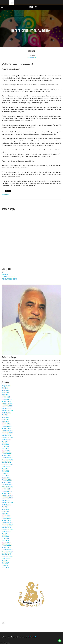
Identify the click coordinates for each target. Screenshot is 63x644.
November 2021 (7, 487)
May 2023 (5, 446)
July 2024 (5, 415)
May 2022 (5, 473)
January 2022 (6, 482)
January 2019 (6, 520)
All (3, 272)
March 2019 (6, 516)
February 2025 (7, 399)
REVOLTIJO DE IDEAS (9, 279)
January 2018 (6, 547)
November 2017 (7, 552)
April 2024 (5, 422)
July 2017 (5, 561)
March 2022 (6, 478)
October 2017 (7, 554)
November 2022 (7, 460)
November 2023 (7, 433)
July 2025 (5, 388)
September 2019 (7, 502)
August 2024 (6, 413)
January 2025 (6, 401)
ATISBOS (32, 52)
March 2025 (6, 397)
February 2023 (7, 453)
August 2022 (6, 466)
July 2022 (5, 469)
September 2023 (7, 437)
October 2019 (7, 500)
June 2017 (5, 563)
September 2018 (7, 529)
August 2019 (6, 505)
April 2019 (5, 514)
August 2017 (6, 558)
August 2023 (6, 440)
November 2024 (7, 406)
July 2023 (5, 442)
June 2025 (5, 390)
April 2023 (5, 448)
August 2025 (6, 386)
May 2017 (5, 565)
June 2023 (5, 444)
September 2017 (7, 556)
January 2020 (6, 493)
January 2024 (6, 428)
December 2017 (7, 549)
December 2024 (7, 404)
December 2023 (7, 431)
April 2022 (5, 475)
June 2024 (5, 417)
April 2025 (5, 395)
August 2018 (6, 531)
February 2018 (7, 545)
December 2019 (7, 496)
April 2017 (5, 567)
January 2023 (6, 455)
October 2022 (7, 462)
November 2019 (7, 498)
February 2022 (7, 480)
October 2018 (7, 527)
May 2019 (5, 511)
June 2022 (5, 471)
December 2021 (7, 484)
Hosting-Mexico (33, 637)
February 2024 (7, 426)
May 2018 (5, 538)
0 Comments (31, 58)
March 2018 (6, 543)
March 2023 (6, 451)
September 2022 (7, 464)
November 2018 (7, 525)
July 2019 (5, 507)
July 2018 (5, 534)
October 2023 (7, 435)
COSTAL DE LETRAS (9, 277)
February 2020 (7, 491)
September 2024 (7, 410)
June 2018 (5, 536)
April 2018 (5, 540)
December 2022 (7, 457)
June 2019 (5, 509)
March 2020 (6, 489)
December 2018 (7, 523)
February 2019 (7, 518)
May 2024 (5, 419)
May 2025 (5, 392)
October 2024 (7, 408)
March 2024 (6, 424)
